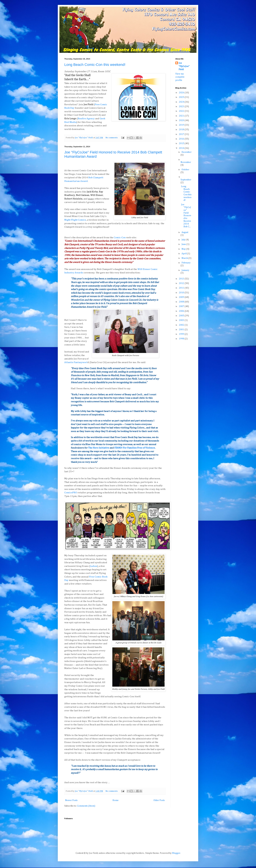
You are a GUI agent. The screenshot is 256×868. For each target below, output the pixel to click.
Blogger (176, 853)
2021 (182, 116)
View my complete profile (180, 77)
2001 (182, 330)
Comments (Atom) (86, 806)
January (185, 270)
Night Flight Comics (75, 220)
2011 (182, 288)
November (186, 162)
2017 (182, 134)
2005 (182, 316)
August (185, 232)
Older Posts (159, 800)
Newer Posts (71, 800)
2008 (182, 302)
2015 (182, 143)
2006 (182, 311)
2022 (182, 111)
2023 (182, 107)
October (185, 170)
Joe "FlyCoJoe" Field (184, 66)
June (184, 244)
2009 (182, 297)
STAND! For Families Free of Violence (135, 448)
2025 (182, 97)
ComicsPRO (71, 493)
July (184, 240)
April (184, 254)
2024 (182, 102)
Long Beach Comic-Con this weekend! (95, 65)
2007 (182, 306)
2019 (182, 125)
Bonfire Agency (86, 119)
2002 (182, 325)
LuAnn (94, 566)
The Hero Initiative (99, 448)
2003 (182, 320)
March (185, 258)
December (187, 152)
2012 (182, 283)
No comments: (112, 138)
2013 (182, 279)
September (186, 180)
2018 (182, 130)
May (184, 249)
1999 (182, 334)
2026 (182, 93)
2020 (182, 120)
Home (116, 800)
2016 (182, 139)
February (186, 263)
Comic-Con (120, 238)
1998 (182, 339)
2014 (182, 148)
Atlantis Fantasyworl (76, 362)
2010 (182, 293)
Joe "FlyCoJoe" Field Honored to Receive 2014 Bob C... (186, 216)
